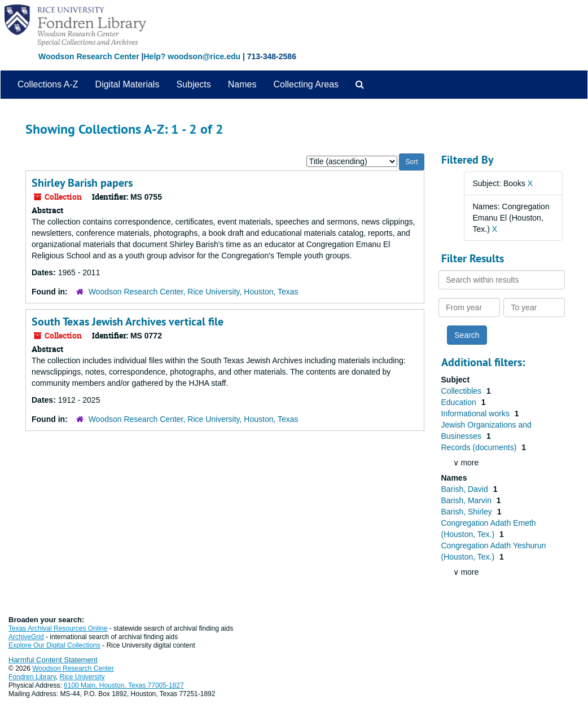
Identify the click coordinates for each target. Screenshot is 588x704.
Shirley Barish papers (82, 183)
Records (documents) (480, 447)
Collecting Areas (306, 84)
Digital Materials (128, 84)
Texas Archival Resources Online (58, 628)
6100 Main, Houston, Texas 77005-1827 (124, 685)
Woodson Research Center (89, 56)
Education (460, 402)
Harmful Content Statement (53, 660)
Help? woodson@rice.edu (192, 56)
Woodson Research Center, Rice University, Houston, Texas (194, 292)
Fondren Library (32, 677)
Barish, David (466, 489)
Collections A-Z (48, 84)
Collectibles (462, 391)
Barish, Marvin (468, 500)
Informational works (477, 413)
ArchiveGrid (26, 637)
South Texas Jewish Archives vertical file (128, 322)
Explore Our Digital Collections (54, 645)
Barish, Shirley (468, 512)
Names (242, 84)
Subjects (193, 84)
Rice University (82, 677)
